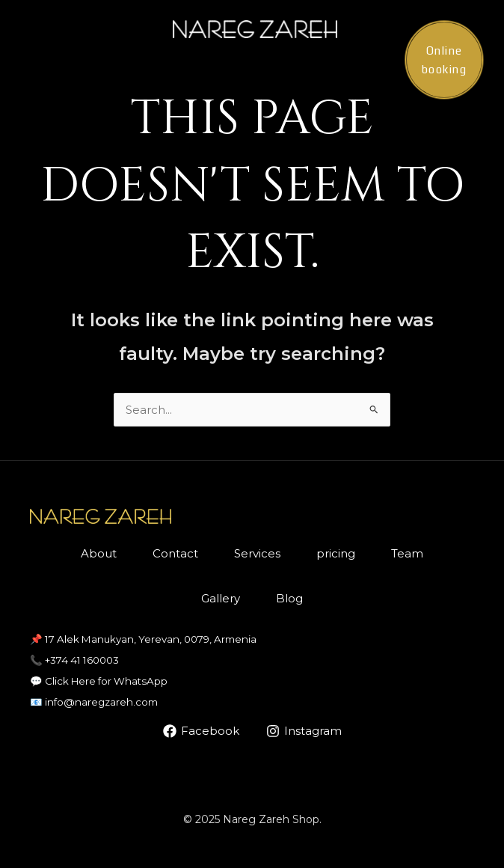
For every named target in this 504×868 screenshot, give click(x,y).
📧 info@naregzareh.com (94, 702)
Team (407, 553)
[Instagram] (304, 731)
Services (257, 553)
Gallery (221, 598)
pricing (336, 553)
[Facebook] (201, 731)
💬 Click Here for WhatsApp (99, 681)
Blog (289, 598)
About (99, 553)
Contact (175, 553)
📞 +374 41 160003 (74, 660)
